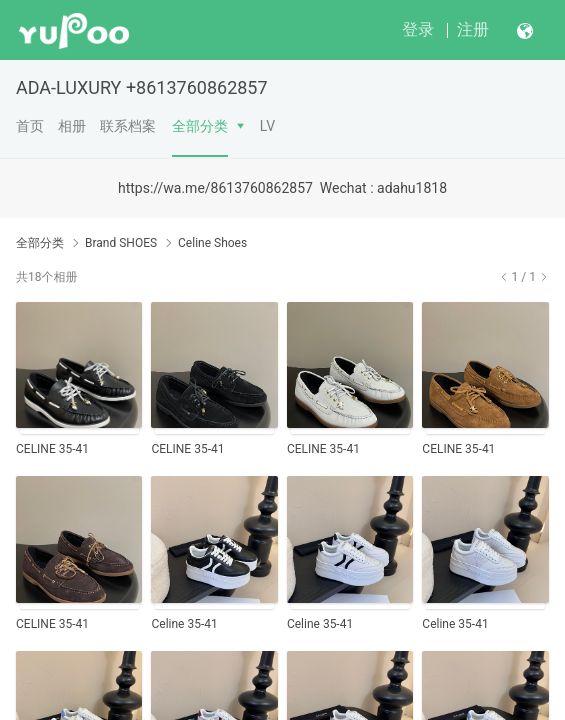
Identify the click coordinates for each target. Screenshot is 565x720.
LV (267, 126)
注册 (473, 29)
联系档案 (128, 126)
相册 (72, 126)
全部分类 (200, 126)
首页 (30, 126)
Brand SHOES (121, 243)
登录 (418, 29)
